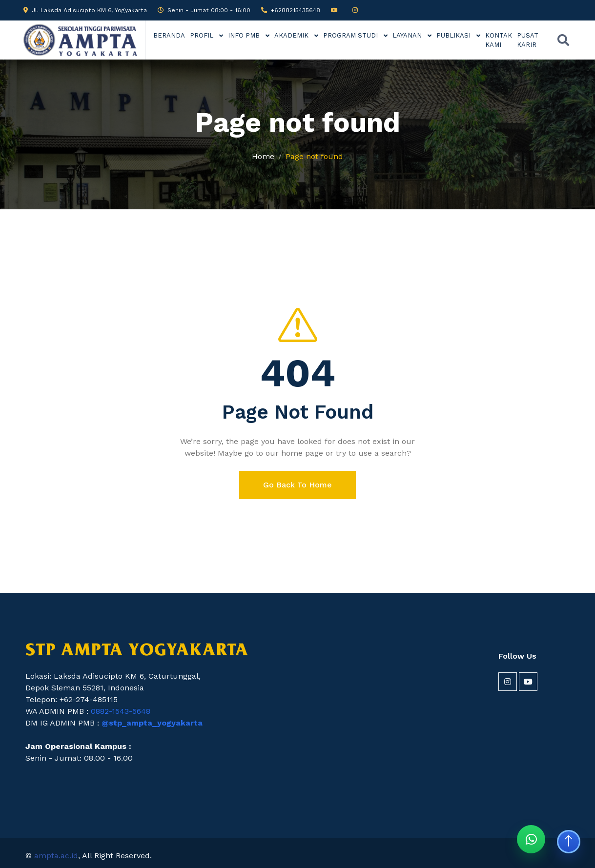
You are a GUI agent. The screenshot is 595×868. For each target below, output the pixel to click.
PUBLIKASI (454, 35)
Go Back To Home (297, 485)
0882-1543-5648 (121, 711)
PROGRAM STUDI (351, 35)
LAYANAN (408, 35)
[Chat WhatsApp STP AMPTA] (531, 839)
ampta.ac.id (56, 856)
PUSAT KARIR (528, 40)
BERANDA (169, 35)
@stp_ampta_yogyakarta (152, 723)
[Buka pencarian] (563, 40)
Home (263, 156)
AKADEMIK (292, 35)
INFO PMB (245, 35)
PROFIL (203, 35)
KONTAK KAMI (499, 40)
